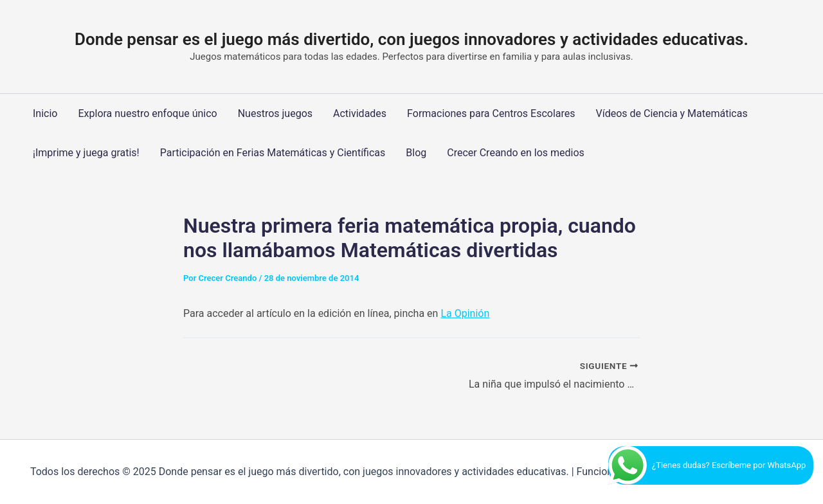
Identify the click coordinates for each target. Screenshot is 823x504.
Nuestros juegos (275, 113)
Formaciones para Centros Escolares (491, 113)
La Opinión (465, 313)
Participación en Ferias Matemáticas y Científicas (273, 153)
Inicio (45, 113)
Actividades (360, 113)
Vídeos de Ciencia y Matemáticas (672, 113)
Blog (416, 153)
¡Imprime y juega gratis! (86, 153)
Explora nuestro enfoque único (147, 113)
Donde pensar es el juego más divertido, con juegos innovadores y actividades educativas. (411, 39)
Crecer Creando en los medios (516, 153)
